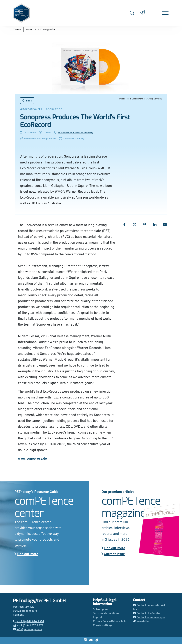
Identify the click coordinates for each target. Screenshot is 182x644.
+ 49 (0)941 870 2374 (28, 622)
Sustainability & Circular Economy (75, 133)
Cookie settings (103, 625)
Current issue (113, 554)
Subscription (101, 609)
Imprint (97, 617)
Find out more (26, 554)
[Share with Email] (165, 225)
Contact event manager (149, 617)
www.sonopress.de (32, 459)
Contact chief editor (147, 613)
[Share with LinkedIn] (155, 225)
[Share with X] (135, 225)
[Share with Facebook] (124, 225)
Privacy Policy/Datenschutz (110, 621)
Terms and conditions (106, 613)
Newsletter (141, 621)
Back (27, 101)
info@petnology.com (27, 630)
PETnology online (47, 30)
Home (29, 30)
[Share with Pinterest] (145, 225)
